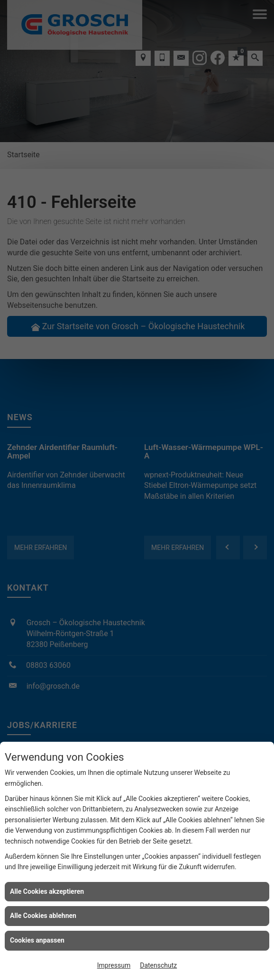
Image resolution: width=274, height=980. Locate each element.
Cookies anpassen (37, 940)
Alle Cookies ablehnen (43, 916)
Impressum (114, 965)
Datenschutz (158, 965)
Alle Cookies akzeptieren (47, 891)
